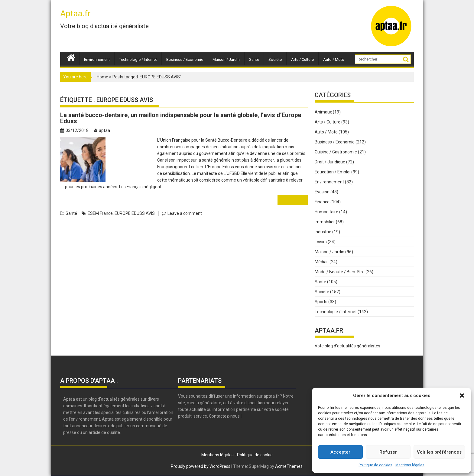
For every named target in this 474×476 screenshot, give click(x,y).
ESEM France (100, 213)
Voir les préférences (439, 452)
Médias (322, 262)
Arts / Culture (302, 59)
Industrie (323, 232)
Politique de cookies (375, 465)
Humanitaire (326, 212)
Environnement (97, 59)
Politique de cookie (255, 455)
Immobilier (325, 222)
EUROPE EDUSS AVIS (135, 213)
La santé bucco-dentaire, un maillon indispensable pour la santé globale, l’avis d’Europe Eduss (181, 118)
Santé (254, 59)
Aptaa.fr (75, 13)
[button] (462, 396)
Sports (321, 302)
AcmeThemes (289, 466)
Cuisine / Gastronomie (336, 152)
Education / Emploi (333, 172)
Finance (322, 202)
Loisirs (321, 242)
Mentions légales (410, 465)
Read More (293, 200)
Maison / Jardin (226, 59)
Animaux (323, 112)
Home (102, 77)
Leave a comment (185, 213)
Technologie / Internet (138, 59)
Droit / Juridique (330, 162)
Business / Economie (185, 59)
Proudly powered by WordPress (201, 466)
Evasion (322, 192)
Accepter (340, 452)
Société (275, 59)
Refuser (388, 452)
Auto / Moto (334, 59)
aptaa (102, 130)
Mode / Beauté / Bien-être (340, 272)
